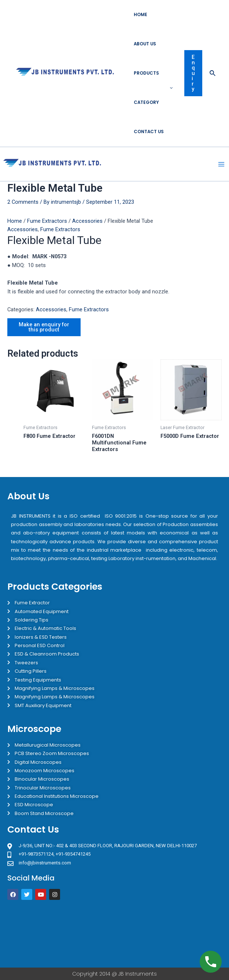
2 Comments (23, 202)
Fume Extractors (47, 221)
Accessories (87, 221)
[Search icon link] (213, 73)
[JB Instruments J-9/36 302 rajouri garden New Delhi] (114, 934)
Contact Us (149, 132)
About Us (145, 44)
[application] (169, 88)
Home (141, 15)
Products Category (153, 88)
